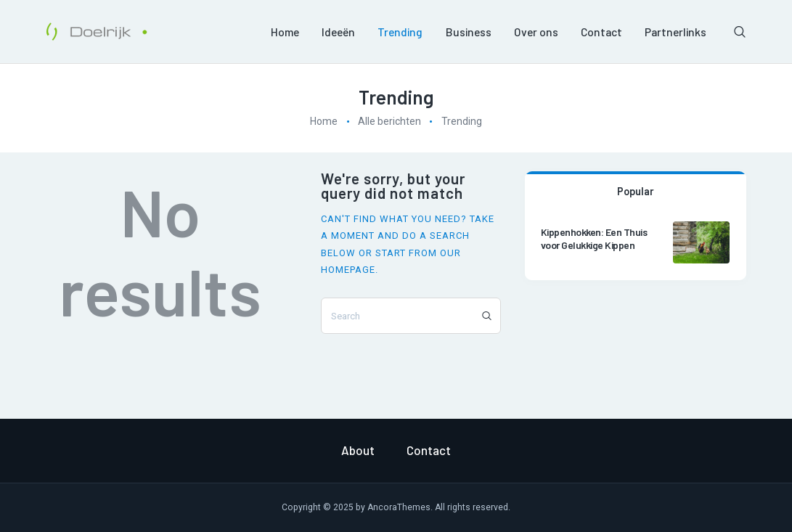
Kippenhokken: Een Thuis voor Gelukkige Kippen (594, 238)
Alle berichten (389, 121)
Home (324, 121)
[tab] (636, 190)
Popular (636, 191)
